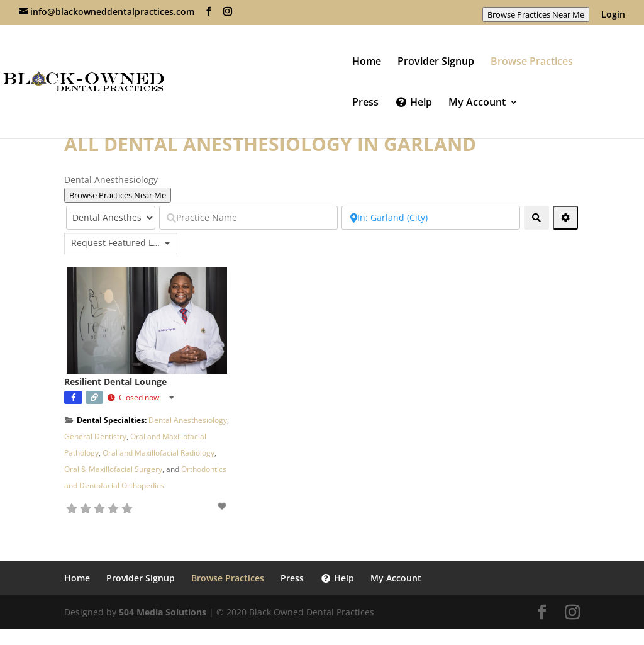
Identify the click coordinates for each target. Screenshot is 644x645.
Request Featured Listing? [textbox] (116, 243)
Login (613, 15)
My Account (477, 103)
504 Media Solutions (163, 612)
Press (365, 103)
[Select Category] (111, 218)
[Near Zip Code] (431, 218)
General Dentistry (95, 436)
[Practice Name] (248, 218)
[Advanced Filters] (565, 218)
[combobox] (121, 244)
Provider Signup (436, 62)
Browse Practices (532, 62)
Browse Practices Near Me (536, 14)
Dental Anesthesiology (188, 420)
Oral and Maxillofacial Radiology (158, 453)
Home (367, 62)
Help (414, 103)
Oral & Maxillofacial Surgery (113, 469)
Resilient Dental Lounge (115, 382)
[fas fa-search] (536, 218)
